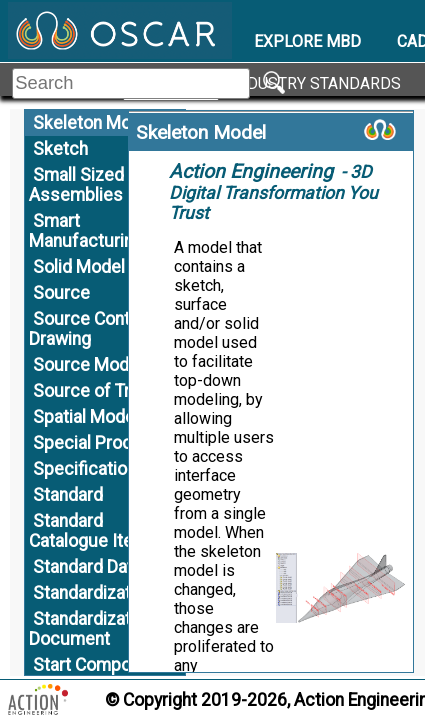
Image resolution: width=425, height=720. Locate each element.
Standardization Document (91, 629)
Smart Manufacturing (86, 231)
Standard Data (87, 567)
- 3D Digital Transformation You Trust (273, 192)
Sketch (60, 149)
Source (61, 293)
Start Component (99, 665)
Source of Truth (94, 391)
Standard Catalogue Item (88, 531)
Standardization (93, 593)
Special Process (97, 443)
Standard (68, 495)
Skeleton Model (94, 123)
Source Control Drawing (89, 329)
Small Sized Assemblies (76, 185)
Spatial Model (86, 417)
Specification (84, 469)
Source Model (88, 365)
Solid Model (79, 267)
